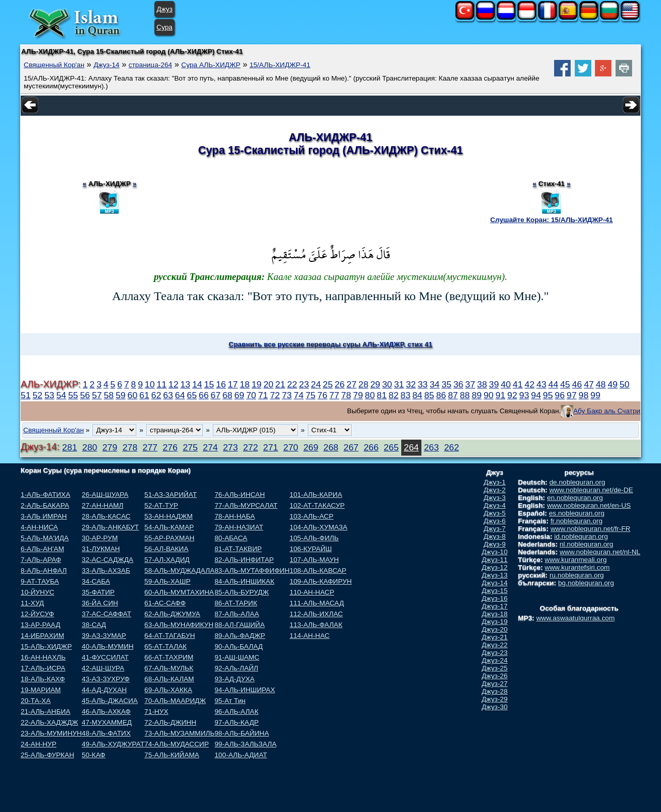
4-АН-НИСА (39, 527)
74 (299, 395)
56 (85, 395)
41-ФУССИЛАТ (105, 657)
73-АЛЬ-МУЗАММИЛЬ (180, 733)
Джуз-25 (495, 668)
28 (363, 384)
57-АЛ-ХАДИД (167, 560)
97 (571, 395)
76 (322, 395)
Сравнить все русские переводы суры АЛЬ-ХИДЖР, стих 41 (330, 344)
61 (144, 395)
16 (221, 384)
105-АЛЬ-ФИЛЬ (314, 538)
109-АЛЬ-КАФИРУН (321, 581)
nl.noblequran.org (587, 544)
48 (601, 384)
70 (251, 395)
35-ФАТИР (98, 592)
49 (613, 384)
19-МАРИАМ (41, 690)
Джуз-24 (495, 660)
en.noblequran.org (575, 498)
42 (530, 384)
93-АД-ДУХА (234, 679)
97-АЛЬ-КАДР (236, 722)
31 (399, 384)
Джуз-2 (495, 490)
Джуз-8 (495, 536)
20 (268, 384)
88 (465, 395)
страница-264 (150, 65)
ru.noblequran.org (577, 575)
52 (37, 395)
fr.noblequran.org (577, 521)
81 (382, 395)
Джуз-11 (495, 560)
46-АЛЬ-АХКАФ (106, 712)
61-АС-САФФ (165, 603)
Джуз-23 (495, 653)
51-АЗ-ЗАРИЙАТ (171, 495)
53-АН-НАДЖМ (169, 516)
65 (192, 395)
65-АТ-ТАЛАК (166, 646)
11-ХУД (32, 603)
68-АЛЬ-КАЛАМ (169, 679)
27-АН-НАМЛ (103, 505)
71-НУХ (156, 712)
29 (375, 384)
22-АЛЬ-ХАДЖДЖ (49, 722)
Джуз (164, 9)
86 (441, 395)
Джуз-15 (495, 591)
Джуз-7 (495, 529)
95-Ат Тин (230, 701)
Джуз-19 (495, 622)
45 (565, 384)
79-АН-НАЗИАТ (239, 527)
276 (170, 447)
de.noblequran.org (577, 482)
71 (263, 395)
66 (204, 395)
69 (239, 395)
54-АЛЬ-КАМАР (169, 527)
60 (132, 395)
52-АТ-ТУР (161, 505)
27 (351, 384)
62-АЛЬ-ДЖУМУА (172, 614)
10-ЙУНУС (37, 592)
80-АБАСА (231, 538)
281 (69, 447)
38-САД (94, 625)
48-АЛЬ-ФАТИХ (106, 733)
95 (548, 395)
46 (577, 384)
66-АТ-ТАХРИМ (169, 657)
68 (227, 395)
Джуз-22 (495, 645)
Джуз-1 (495, 482)
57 (97, 395)
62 (156, 395)
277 (150, 447)
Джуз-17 (495, 606)
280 (90, 447)
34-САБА (96, 581)
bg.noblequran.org (586, 583)
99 (595, 395)
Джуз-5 (495, 513)
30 (387, 384)
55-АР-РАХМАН (170, 538)
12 (173, 384)
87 (453, 395)
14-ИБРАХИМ (42, 636)
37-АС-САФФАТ (106, 614)
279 (110, 447)
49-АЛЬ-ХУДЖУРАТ (113, 744)
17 (233, 384)
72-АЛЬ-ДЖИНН (171, 722)
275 (190, 447)
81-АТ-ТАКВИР (238, 549)
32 (411, 384)
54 (61, 395)
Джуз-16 (495, 598)
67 (216, 395)
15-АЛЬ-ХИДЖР (46, 646)
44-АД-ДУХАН (104, 690)
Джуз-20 (495, 629)
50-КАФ (93, 755)
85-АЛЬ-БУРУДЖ (241, 592)
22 (292, 384)
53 (49, 395)
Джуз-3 (495, 498)
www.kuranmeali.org (576, 560)
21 (280, 384)
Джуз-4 (495, 505)
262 (452, 447)
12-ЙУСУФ (37, 614)
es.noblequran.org (577, 513)
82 (394, 395)
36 (458, 384)
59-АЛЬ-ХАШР (168, 581)
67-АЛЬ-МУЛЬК (169, 668)
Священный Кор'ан (54, 65)
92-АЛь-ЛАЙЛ (236, 668)
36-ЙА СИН (100, 603)
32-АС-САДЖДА (107, 560)
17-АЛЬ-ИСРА (43, 668)
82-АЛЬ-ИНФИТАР (244, 560)
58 (109, 395)
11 (161, 384)
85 (429, 395)
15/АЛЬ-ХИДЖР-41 (280, 65)
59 (121, 395)
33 (423, 384)
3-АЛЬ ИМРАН (44, 516)
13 (185, 384)
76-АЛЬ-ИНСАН (239, 495)
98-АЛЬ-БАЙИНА (241, 733)
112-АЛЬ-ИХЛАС (316, 614)
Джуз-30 (495, 707)
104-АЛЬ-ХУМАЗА (319, 527)
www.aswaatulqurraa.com (575, 618)
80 (370, 395)
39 (494, 384)
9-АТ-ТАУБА (40, 581)
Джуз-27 (495, 684)
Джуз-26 (495, 676)
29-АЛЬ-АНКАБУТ (110, 527)
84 (417, 395)
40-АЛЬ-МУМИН (107, 646)
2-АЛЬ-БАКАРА (45, 505)
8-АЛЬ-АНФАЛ (44, 571)
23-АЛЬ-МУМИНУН (51, 733)
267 (351, 447)
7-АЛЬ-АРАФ (41, 560)
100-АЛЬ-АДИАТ (241, 755)
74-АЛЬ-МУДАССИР (177, 744)
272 (251, 447)
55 (73, 395)
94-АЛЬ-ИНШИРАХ (245, 690)
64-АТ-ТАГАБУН (170, 636)
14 (197, 384)
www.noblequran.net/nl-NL (600, 552)
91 (500, 395)
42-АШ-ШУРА (103, 668)
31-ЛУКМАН (101, 549)
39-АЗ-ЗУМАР (104, 636)
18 (245, 384)
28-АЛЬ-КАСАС (106, 516)
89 (476, 395)
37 (470, 384)
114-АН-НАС (310, 636)
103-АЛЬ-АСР (312, 516)
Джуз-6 (495, 521)
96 (560, 395)
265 (391, 447)
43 (541, 384)
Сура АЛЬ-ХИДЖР (211, 65)
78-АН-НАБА (234, 516)
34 (435, 384)
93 (524, 395)
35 (446, 384)
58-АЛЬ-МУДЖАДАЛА (180, 571)
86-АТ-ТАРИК (236, 603)
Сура (164, 27)
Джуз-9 (495, 544)
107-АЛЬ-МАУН (314, 560)
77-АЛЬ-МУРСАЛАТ (246, 505)
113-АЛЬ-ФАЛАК (316, 625)
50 (625, 384)
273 (231, 447)
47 (589, 384)
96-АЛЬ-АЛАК (236, 712)
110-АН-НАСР (312, 592)
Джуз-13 (495, 575)
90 (488, 395)
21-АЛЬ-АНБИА (45, 712)
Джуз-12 (495, 567)
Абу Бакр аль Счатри (607, 411)
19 (256, 384)
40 (506, 384)
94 (536, 395)
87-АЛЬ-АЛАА (237, 614)
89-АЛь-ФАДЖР (240, 636)
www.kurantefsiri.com (577, 567)
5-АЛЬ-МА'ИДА (45, 538)
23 (304, 384)
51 (26, 395)
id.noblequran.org (581, 536)
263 (431, 447)
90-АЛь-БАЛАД (238, 646)
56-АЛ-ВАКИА (167, 549)
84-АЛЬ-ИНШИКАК (244, 581)
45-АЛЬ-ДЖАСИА (109, 701)
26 (340, 384)
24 (316, 384)
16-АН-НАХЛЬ (43, 657)
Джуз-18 (495, 614)
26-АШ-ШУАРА (105, 495)
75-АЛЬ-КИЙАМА (172, 755)
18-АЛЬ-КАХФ (43, 679)
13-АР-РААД (41, 625)
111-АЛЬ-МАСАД (317, 603)
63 (168, 395)
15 (209, 384)
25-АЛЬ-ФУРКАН (48, 755)
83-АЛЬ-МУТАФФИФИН (252, 571)
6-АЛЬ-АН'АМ (42, 549)
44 (553, 384)
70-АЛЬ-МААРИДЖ (175, 701)
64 (180, 395)
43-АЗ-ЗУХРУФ (106, 679)
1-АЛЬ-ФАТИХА (45, 495)
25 (328, 384)
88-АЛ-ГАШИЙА (239, 625)
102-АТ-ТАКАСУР (317, 505)
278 (130, 447)
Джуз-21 (495, 637)
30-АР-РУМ (100, 538)
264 (411, 447)
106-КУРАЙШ (311, 549)
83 (406, 395)
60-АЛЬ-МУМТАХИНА (179, 592)
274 (210, 447)
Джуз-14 (106, 65)
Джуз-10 (495, 552)
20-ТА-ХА (36, 701)
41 (518, 384)
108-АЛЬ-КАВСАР (318, 571)
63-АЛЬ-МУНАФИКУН (179, 625)
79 (358, 395)
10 (149, 384)
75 (311, 395)
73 (287, 395)
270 (291, 447)
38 (482, 384)
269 (311, 447)
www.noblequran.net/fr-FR (591, 529)
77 (334, 395)
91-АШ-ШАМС (237, 657)
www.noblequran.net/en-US (589, 505)
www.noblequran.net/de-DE (591, 490)
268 (331, 447)
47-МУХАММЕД (107, 722)
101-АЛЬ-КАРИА (316, 495)
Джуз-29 (495, 699)
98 (583, 395)
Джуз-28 (495, 691)
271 (271, 447)
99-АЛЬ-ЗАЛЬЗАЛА (245, 744)
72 (275, 395)
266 (371, 447)
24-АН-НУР (38, 744)
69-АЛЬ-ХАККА (169, 690)
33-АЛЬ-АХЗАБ (106, 571)
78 (346, 395)
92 (512, 395)
